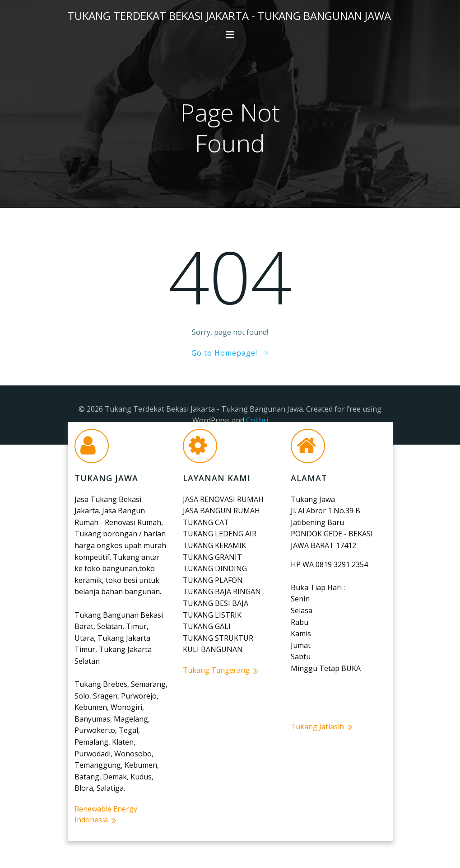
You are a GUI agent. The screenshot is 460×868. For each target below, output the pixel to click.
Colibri (257, 420)
